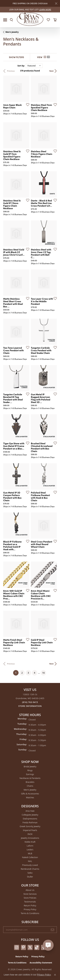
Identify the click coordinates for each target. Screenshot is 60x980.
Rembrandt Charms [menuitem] (30, 869)
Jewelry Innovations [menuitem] (30, 838)
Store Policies (30, 898)
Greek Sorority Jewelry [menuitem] (30, 826)
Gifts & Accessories (30, 794)
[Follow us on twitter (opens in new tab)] (30, 947)
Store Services (30, 894)
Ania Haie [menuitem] (30, 811)
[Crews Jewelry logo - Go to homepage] (30, 19)
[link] (30, 10)
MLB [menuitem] (30, 853)
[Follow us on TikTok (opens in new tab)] (37, 947)
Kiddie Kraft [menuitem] (30, 842)
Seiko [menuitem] (30, 873)
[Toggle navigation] (5, 20)
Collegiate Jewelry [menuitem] (30, 815)
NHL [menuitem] (30, 861)
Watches (30, 797)
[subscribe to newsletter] (52, 930)
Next (51, 71)
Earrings (30, 774)
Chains (30, 786)
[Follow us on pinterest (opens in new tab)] (23, 947)
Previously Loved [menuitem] (30, 865)
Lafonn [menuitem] (30, 846)
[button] (11, 20)
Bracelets (30, 782)
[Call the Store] (30, 702)
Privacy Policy (30, 909)
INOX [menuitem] (30, 834)
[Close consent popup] (55, 975)
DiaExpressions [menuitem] (30, 819)
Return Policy (30, 905)
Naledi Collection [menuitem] (30, 857)
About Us (30, 890)
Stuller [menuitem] (30, 877)
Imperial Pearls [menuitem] (30, 830)
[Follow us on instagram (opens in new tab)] (17, 947)
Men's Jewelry (12, 32)
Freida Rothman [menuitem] (30, 822)
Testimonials (30, 902)
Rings (30, 770)
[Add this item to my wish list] (27, 104)
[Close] (56, 3)
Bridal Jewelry (30, 766)
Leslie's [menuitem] (30, 850)
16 (43, 673)
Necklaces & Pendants (30, 778)
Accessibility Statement (41, 963)
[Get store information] (30, 706)
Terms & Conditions (30, 913)
